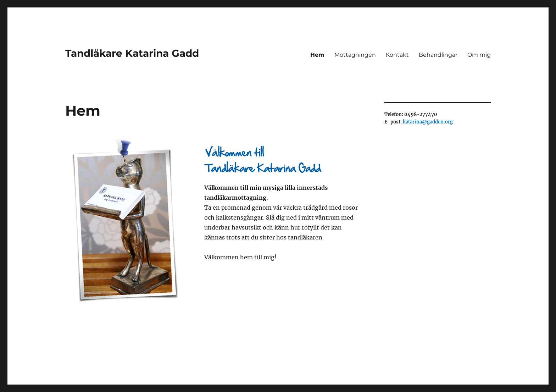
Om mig (479, 55)
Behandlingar (438, 55)
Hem (317, 55)
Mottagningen (355, 55)
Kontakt (397, 55)
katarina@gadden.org (428, 122)
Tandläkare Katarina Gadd (132, 53)
